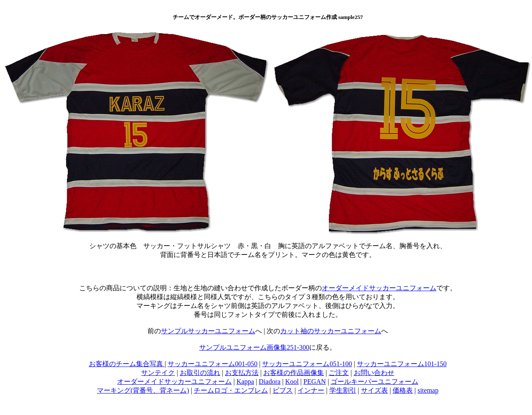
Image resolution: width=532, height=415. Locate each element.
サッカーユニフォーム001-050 (213, 364)
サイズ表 (374, 390)
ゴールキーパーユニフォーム (374, 382)
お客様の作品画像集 (294, 373)
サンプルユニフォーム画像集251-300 (254, 347)
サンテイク (158, 373)
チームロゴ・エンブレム (231, 390)
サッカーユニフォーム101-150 (402, 364)
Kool (292, 382)
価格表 (403, 390)
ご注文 (339, 373)
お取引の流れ (200, 373)
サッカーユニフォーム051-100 (307, 364)
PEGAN (314, 382)
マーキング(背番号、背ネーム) (143, 390)
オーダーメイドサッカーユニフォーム (379, 288)
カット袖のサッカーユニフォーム (331, 331)
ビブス (283, 390)
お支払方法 (242, 373)
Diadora (270, 382)
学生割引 (343, 390)
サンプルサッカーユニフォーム (208, 331)
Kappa (245, 382)
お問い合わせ (374, 373)
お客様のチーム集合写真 (127, 364)
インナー (311, 390)
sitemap (428, 390)
